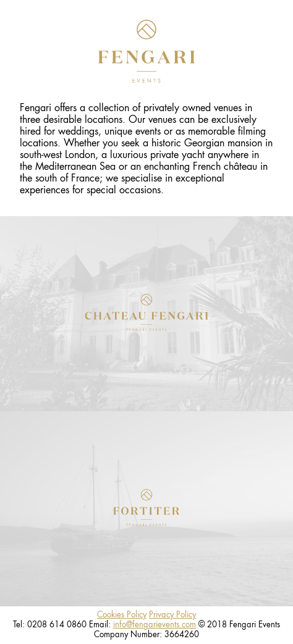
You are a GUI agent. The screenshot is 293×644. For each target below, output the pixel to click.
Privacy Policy (172, 615)
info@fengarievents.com (155, 625)
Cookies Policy (122, 615)
